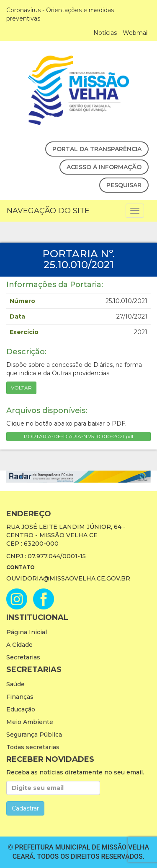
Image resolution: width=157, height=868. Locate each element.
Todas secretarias (33, 747)
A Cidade (19, 645)
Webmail (136, 33)
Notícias (105, 33)
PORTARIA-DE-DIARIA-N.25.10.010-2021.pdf (79, 436)
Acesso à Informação (104, 167)
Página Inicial (27, 632)
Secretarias (23, 657)
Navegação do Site (48, 211)
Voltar (21, 388)
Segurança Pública (34, 735)
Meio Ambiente (30, 722)
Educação (21, 709)
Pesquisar (124, 185)
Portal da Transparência (97, 149)
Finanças (20, 697)
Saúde (15, 684)
